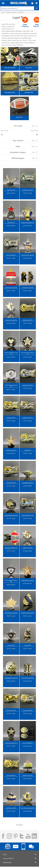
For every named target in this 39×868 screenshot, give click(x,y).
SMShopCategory (18, 158)
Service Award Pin (11, 255)
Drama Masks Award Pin (28, 678)
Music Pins (29, 68)
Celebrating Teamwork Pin (11, 678)
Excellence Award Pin (28, 190)
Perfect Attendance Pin (28, 515)
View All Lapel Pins (10, 68)
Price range (18, 126)
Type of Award (18, 140)
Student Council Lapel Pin (28, 613)
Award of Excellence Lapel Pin (11, 353)
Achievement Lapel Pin (28, 288)
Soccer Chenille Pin (28, 743)
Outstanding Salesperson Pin (11, 386)
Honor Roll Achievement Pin (28, 808)
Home (3, 12)
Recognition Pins (10, 92)
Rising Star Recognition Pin (28, 222)
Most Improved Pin (11, 710)
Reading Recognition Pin (11, 548)
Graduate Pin (28, 450)
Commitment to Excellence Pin (28, 353)
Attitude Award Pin (28, 320)
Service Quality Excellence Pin (11, 581)
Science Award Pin (28, 710)
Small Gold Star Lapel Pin (28, 580)
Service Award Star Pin (11, 743)
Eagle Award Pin (11, 190)
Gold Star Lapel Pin (11, 450)
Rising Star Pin (11, 222)
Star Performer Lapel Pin (28, 255)
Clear (33, 126)
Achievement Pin (11, 418)
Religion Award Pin (28, 548)
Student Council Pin (28, 775)
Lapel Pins (20, 12)
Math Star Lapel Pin (11, 808)
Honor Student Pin (11, 483)
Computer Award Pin (28, 418)
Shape (18, 146)
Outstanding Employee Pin (11, 515)
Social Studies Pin (11, 775)
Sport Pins (19, 117)
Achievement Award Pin (11, 288)
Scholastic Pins (29, 92)
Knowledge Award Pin (28, 483)
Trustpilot (7, 196)
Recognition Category (18, 152)
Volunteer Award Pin (28, 385)
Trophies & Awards (11, 12)
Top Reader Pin (11, 645)
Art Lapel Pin (28, 645)
